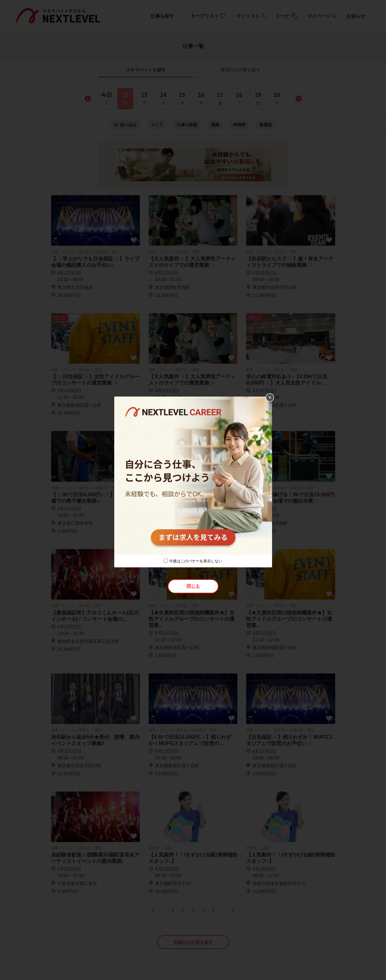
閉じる (193, 586)
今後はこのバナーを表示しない (196, 561)
